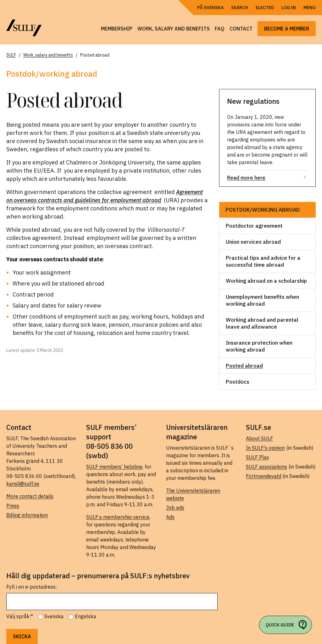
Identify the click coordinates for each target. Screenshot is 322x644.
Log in (289, 8)
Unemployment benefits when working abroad (262, 300)
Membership (117, 29)
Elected (265, 8)
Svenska (54, 616)
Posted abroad (244, 366)
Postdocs (238, 382)
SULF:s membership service (118, 517)
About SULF (259, 438)
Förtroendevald (264, 476)
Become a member (287, 29)
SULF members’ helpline (114, 467)
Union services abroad (253, 242)
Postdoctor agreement (254, 226)
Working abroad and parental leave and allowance (262, 323)
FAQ (220, 29)
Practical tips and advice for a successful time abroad (263, 261)
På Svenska (210, 8)
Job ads (175, 508)
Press (13, 506)
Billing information (27, 515)
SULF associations (266, 467)
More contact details (30, 496)
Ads (170, 517)
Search (240, 8)
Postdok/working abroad (263, 210)
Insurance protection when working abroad (259, 346)
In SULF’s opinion (265, 448)
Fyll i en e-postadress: (32, 587)
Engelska (86, 616)
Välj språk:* (20, 616)
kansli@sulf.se (23, 484)
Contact (241, 29)
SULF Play (258, 457)
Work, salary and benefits (174, 29)
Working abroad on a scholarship (266, 281)
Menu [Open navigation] (310, 8)
